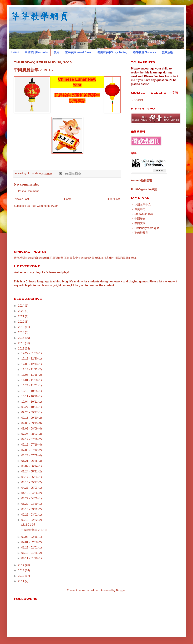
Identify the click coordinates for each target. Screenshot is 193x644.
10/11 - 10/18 (30, 396)
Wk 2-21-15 (28, 525)
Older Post (113, 199)
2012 (22, 576)
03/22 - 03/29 (30, 504)
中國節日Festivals (36, 52)
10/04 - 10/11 (30, 402)
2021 (22, 316)
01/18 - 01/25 (30, 553)
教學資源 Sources (145, 52)
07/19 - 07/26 (30, 439)
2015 (22, 349)
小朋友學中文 (143, 205)
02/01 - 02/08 (30, 542)
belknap (94, 590)
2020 (22, 322)
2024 (22, 306)
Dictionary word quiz (147, 228)
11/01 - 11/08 (30, 380)
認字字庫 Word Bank (78, 52)
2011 (22, 581)
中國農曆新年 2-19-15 (34, 530)
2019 (22, 327)
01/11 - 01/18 (30, 558)
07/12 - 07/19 (30, 445)
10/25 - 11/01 (30, 385)
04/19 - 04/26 (30, 493)
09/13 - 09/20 (30, 418)
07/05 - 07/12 (30, 450)
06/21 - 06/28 (30, 461)
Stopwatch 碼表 (144, 214)
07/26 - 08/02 (30, 434)
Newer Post (22, 199)
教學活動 (167, 52)
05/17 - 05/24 (30, 477)
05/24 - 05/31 (30, 471)
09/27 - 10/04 (30, 407)
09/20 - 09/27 (30, 412)
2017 (22, 338)
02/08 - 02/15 (30, 537)
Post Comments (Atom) (45, 206)
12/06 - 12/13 (30, 364)
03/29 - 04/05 (30, 498)
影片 (56, 52)
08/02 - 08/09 (30, 429)
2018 (22, 332)
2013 (22, 570)
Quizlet (139, 100)
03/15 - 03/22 (30, 509)
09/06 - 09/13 (30, 423)
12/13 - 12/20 (30, 359)
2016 (22, 343)
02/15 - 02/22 (30, 520)
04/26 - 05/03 (30, 488)
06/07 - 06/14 (30, 466)
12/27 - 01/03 (30, 353)
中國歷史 (140, 219)
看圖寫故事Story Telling (112, 52)
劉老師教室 (141, 233)
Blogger (121, 590)
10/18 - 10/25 (30, 391)
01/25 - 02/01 (30, 548)
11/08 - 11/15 (30, 375)
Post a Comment (28, 191)
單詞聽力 (140, 209)
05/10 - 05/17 (30, 482)
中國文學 (140, 223)
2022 (22, 311)
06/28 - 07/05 (30, 455)
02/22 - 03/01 (30, 515)
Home (15, 52)
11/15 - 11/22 (30, 369)
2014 (22, 565)
